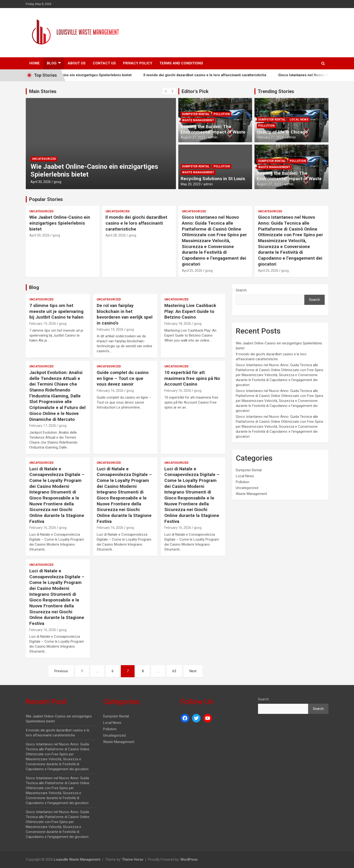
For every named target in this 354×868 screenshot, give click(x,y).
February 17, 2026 (43, 426)
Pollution (222, 114)
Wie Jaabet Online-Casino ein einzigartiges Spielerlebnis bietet (103, 75)
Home (35, 63)
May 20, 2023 (191, 184)
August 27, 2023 (193, 137)
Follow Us (197, 702)
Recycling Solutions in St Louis (213, 179)
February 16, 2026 (110, 391)
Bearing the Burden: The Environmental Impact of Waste (213, 129)
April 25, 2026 (192, 271)
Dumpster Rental (196, 114)
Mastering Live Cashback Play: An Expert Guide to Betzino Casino (190, 311)
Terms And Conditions (181, 63)
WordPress (189, 859)
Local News (299, 120)
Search (241, 290)
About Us (77, 63)
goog (57, 182)
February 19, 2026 (43, 324)
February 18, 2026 (178, 324)
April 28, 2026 (116, 235)
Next (193, 671)
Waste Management (198, 120)
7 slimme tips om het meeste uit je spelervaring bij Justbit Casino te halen (56, 311)
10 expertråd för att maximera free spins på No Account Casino (192, 378)
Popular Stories (46, 199)
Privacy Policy (138, 63)
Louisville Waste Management (77, 859)
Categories (121, 702)
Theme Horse (133, 859)
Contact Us (104, 63)
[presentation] (166, 91)
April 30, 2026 (41, 182)
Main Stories (43, 91)
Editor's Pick (195, 91)
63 (174, 671)
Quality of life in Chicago (282, 132)
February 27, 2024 (270, 137)
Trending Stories (276, 91)
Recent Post (46, 702)
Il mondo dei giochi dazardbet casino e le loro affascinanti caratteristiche (229, 75)
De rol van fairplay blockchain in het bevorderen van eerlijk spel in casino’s (125, 314)
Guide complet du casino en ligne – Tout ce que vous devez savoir (123, 378)
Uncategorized (44, 159)
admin (213, 137)
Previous (61, 671)
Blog (52, 63)
